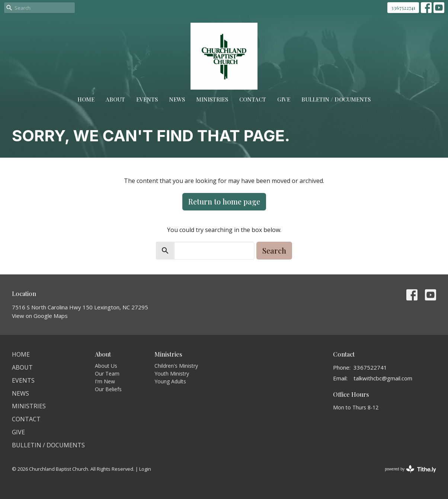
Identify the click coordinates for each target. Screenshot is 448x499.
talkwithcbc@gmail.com (383, 378)
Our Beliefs (108, 389)
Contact (253, 99)
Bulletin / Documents (336, 99)
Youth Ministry (172, 374)
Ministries (212, 99)
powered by (410, 469)
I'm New (105, 381)
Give (284, 99)
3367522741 (403, 8)
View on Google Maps (40, 316)
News (177, 99)
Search (274, 250)
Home (86, 99)
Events (147, 99)
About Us (106, 366)
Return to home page (224, 201)
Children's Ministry (176, 366)
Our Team (107, 374)
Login (145, 469)
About (115, 99)
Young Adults (170, 381)
